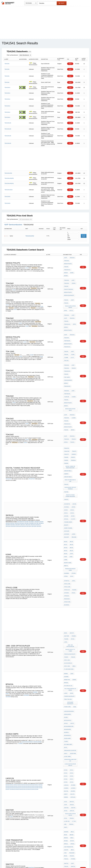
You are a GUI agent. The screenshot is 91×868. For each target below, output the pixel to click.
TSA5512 (72, 750)
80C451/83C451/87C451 (69, 802)
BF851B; (72, 717)
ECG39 (16, 673)
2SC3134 (8, 471)
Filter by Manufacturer (12, 55)
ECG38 (12, 673)
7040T (71, 828)
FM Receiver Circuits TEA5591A (70, 439)
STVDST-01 (67, 512)
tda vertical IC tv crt (70, 771)
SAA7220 (73, 688)
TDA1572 (66, 411)
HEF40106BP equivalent (70, 608)
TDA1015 (73, 793)
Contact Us (72, 862)
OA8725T (27, 766)
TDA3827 (66, 574)
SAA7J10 (71, 690)
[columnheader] (11, 59)
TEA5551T (66, 413)
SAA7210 (71, 683)
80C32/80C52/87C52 (69, 800)
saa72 (66, 703)
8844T (65, 825)
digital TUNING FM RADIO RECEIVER (70, 421)
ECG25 (32, 670)
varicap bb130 (68, 429)
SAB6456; (25, 763)
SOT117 (71, 299)
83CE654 (66, 707)
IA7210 (66, 690)
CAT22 (73, 512)
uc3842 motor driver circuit (71, 653)
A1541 (21, 337)
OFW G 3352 (67, 581)
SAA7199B (66, 558)
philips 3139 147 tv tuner (70, 569)
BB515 (74, 581)
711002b (73, 366)
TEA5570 (66, 416)
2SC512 (12, 468)
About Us (79, 862)
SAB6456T (30, 763)
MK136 (71, 482)
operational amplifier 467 (70, 649)
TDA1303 (71, 726)
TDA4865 (73, 774)
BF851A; (66, 717)
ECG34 (32, 672)
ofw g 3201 (67, 577)
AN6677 (66, 676)
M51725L (66, 674)
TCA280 (75, 634)
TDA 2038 (66, 764)
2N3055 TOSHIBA (68, 471)
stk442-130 (67, 519)
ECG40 (20, 673)
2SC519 (17, 468)
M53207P (66, 469)
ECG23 (24, 670)
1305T (71, 825)
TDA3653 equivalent (69, 603)
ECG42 (28, 673)
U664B (66, 497)
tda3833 (66, 774)
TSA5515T (73, 752)
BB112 (72, 707)
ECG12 (16, 669)
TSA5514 (66, 752)
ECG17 (36, 669)
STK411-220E (67, 516)
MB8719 (66, 499)
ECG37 (8, 673)
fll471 (72, 338)
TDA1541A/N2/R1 (68, 355)
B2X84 (71, 601)
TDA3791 (66, 769)
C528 (65, 724)
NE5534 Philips (68, 262)
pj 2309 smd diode (69, 584)
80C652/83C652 (68, 817)
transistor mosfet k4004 (70, 502)
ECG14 (24, 669)
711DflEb (66, 366)
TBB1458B (66, 478)
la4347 (66, 601)
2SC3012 (13, 469)
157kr (71, 492)
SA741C (66, 622)
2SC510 (8, 468)
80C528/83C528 (68, 807)
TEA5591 (72, 416)
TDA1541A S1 (74, 265)
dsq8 (74, 611)
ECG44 (36, 673)
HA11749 (72, 676)
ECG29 (12, 672)
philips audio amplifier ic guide (70, 777)
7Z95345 (73, 276)
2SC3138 (18, 471)
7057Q (75, 819)
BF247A (72, 714)
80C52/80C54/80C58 (69, 805)
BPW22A (72, 592)
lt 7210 (73, 699)
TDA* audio (67, 353)
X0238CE (66, 672)
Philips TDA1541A (68, 281)
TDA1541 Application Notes (71, 296)
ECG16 (32, 669)
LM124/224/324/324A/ (27, 637)
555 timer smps (68, 636)
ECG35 (36, 672)
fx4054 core (67, 611)
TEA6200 (73, 413)
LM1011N (66, 669)
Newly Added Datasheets (16, 862)
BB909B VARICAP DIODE (70, 759)
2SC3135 (13, 471)
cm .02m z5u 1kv (68, 595)
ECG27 (40, 670)
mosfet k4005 (73, 497)
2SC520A (22, 468)
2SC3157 (39, 471)
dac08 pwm (72, 643)
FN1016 (73, 521)
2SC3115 (28, 469)
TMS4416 (71, 701)
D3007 (7, 602)
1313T (70, 832)
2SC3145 (34, 471)
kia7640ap (74, 474)
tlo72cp (73, 464)
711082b (66, 338)
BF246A (66, 714)
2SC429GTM (21, 466)
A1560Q (66, 830)
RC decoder (67, 741)
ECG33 (28, 672)
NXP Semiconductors (14, 225)
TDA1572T (73, 411)
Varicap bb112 (68, 425)
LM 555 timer (67, 646)
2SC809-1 (41, 468)
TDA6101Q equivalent (70, 572)
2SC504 (41, 466)
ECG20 (12, 670)
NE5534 (66, 267)
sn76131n (72, 679)
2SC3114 (23, 469)
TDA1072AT (32, 433)
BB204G (66, 712)
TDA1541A (72, 258)
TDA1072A (8, 433)
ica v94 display (68, 579)
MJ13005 (72, 674)
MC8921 (66, 270)
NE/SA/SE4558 (67, 626)
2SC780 (36, 468)
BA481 (66, 556)
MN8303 (66, 679)
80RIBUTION (73, 590)
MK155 (66, 492)
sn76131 (66, 464)
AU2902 (20, 639)
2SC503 (37, 466)
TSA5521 (73, 755)
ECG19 (8, 670)
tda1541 (72, 402)
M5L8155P (72, 476)
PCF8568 (73, 729)
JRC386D (73, 669)
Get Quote (84, 236)
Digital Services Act (63, 862)
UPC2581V (67, 521)
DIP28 (65, 299)
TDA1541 (66, 291)
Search (61, 3)
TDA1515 (66, 436)
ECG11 (12, 669)
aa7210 (72, 738)
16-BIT (32, 336)
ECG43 (32, 673)
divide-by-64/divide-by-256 (12, 764)
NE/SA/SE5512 (67, 631)
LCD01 (66, 563)
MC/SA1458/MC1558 (69, 624)
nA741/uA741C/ (68, 619)
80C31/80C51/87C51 (69, 797)
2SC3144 (29, 471)
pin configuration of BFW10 (71, 598)
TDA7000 (66, 442)
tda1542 (66, 278)
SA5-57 (66, 643)
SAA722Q (66, 688)
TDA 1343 (66, 341)
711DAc (72, 336)
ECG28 (8, 672)
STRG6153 (67, 524)
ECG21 (16, 670)
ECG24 (28, 670)
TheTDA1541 (67, 323)
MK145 (71, 490)
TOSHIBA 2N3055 (68, 466)
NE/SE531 (66, 629)
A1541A (66, 402)
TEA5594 (73, 418)
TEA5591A (66, 418)
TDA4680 (73, 558)
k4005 (71, 494)
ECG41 (24, 673)
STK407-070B (67, 526)
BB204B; (71, 710)
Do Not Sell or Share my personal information (45, 862)
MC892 (71, 267)
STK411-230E (67, 514)
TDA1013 (66, 448)
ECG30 (16, 672)
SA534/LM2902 (37, 637)
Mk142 (66, 490)
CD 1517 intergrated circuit (71, 822)
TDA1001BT (71, 724)
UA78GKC (73, 672)
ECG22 (20, 670)
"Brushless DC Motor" (70, 641)
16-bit (27, 265)
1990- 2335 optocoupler (70, 565)
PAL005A (74, 519)
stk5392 (73, 505)
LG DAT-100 (67, 699)
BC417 (71, 508)
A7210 (11, 695)
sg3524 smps (67, 634)
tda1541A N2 (73, 358)
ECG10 (8, 669)
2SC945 (8, 469)
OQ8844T (66, 427)
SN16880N (66, 505)
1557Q (71, 830)
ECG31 (20, 672)
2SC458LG (32, 466)
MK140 (71, 487)
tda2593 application (69, 767)
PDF (70, 64)
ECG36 (40, 672)
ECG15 (28, 669)
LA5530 (66, 476)
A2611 (65, 828)
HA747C (72, 622)
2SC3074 (18, 469)
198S (65, 701)
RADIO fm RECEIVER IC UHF (71, 432)
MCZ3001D (67, 528)
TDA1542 (66, 265)
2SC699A (31, 468)
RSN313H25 (74, 524)
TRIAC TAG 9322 (68, 606)
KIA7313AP (67, 474)
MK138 (71, 485)
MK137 (66, 485)
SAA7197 (71, 556)
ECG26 (36, 670)
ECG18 (40, 669)
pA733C (72, 561)
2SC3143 (24, 471)
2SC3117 (38, 469)
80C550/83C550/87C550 (69, 809)
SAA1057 (66, 722)
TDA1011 (66, 729)
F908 (65, 832)
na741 (66, 638)
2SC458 (26, 466)
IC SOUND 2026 (68, 762)
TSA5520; (66, 755)
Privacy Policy (28, 862)
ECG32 (24, 672)
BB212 (71, 712)
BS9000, (35, 601)
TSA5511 (66, 750)
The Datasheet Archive (8, 3)
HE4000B (26, 604)
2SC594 (26, 468)
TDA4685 (66, 561)
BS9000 (66, 592)
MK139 (66, 487)
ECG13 (20, 669)
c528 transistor (69, 719)
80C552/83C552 (68, 812)
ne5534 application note (70, 377)
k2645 (65, 494)
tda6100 (73, 574)
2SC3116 (33, 469)
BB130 (66, 710)
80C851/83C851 (68, 819)
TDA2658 (66, 757)
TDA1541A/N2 (30, 236)
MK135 (66, 482)
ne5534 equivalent (69, 285)
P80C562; (66, 814)
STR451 (66, 508)
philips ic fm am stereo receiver (70, 445)
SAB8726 (36, 764)
